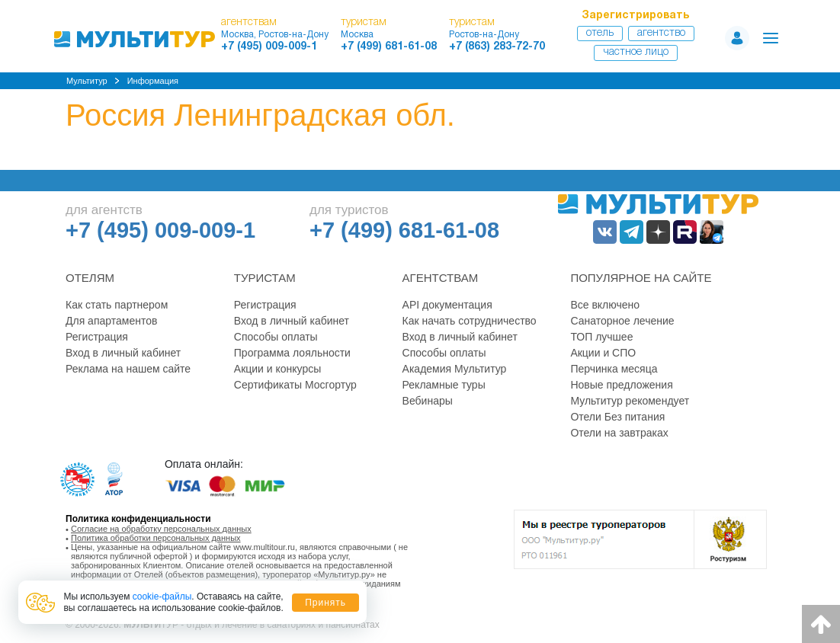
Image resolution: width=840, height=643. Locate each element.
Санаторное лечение (622, 321)
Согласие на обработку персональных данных (161, 529)
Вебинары (428, 401)
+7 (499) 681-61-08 (389, 47)
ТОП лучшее (601, 337)
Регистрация (97, 337)
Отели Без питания (617, 417)
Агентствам (441, 278)
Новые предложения (621, 385)
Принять (325, 603)
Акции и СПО (603, 353)
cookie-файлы (162, 597)
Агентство (661, 33)
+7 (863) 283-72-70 (497, 47)
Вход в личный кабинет (123, 353)
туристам (364, 22)
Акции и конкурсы (278, 369)
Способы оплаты (276, 337)
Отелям (90, 278)
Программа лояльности (292, 353)
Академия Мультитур (455, 369)
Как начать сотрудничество (470, 321)
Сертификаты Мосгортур (295, 385)
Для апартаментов (111, 321)
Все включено (605, 305)
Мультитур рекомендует (630, 401)
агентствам (249, 22)
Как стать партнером (117, 305)
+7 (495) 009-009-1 (269, 47)
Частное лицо (636, 52)
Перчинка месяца (614, 369)
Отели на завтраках (619, 433)
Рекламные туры (444, 385)
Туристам (265, 278)
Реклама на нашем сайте (128, 369)
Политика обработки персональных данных (156, 538)
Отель (600, 33)
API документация (447, 305)
